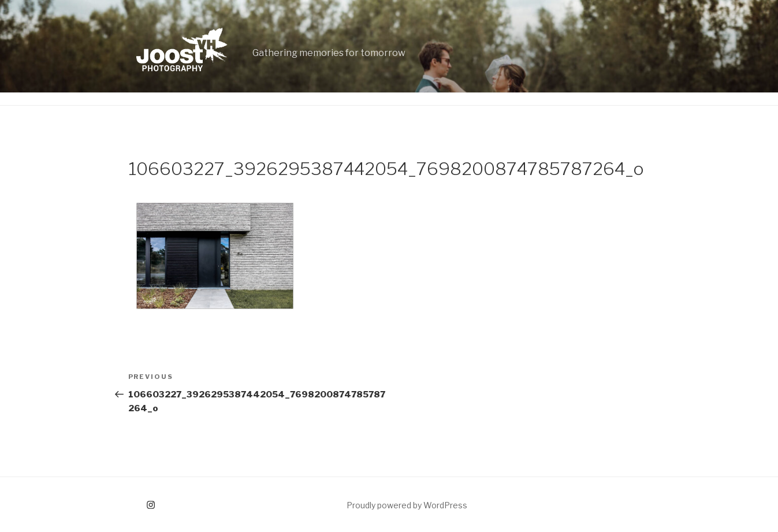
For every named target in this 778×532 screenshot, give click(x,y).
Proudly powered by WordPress (407, 505)
